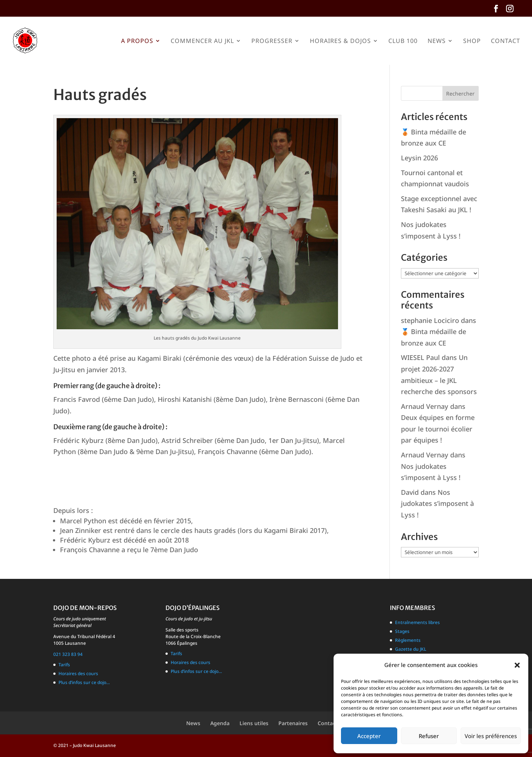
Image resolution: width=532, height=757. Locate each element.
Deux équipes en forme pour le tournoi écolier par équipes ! (438, 429)
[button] (517, 665)
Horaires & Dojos (340, 41)
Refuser (429, 736)
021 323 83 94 (68, 654)
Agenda (220, 723)
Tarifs (64, 665)
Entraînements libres (417, 622)
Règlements (408, 640)
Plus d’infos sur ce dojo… (84, 682)
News (437, 41)
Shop (472, 41)
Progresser (272, 41)
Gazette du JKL (411, 649)
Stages (402, 631)
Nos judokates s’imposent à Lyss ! (437, 503)
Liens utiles (254, 723)
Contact (506, 41)
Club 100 (403, 41)
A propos (137, 41)
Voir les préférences (491, 736)
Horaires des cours (78, 673)
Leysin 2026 (419, 158)
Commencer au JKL (202, 41)
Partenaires (293, 723)
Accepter (369, 736)
